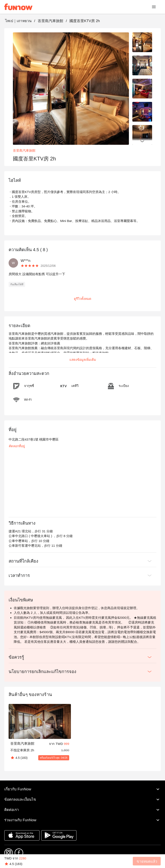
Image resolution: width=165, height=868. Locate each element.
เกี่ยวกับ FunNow (82, 789)
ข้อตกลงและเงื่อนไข (82, 799)
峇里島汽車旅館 (50, 21)
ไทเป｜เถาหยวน (18, 21)
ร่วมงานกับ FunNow (82, 820)
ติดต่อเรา (82, 810)
